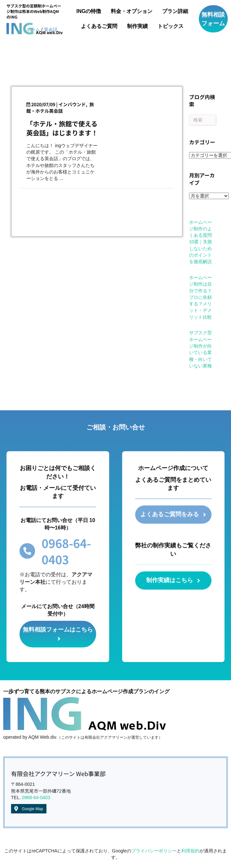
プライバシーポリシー (154, 851)
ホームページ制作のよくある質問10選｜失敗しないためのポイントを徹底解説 (201, 242)
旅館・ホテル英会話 (60, 108)
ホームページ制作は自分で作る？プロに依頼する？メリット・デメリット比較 (200, 297)
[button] (213, 19)
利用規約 (190, 851)
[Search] (203, 120)
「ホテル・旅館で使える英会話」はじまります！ (62, 128)
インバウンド (72, 104)
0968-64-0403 (36, 798)
